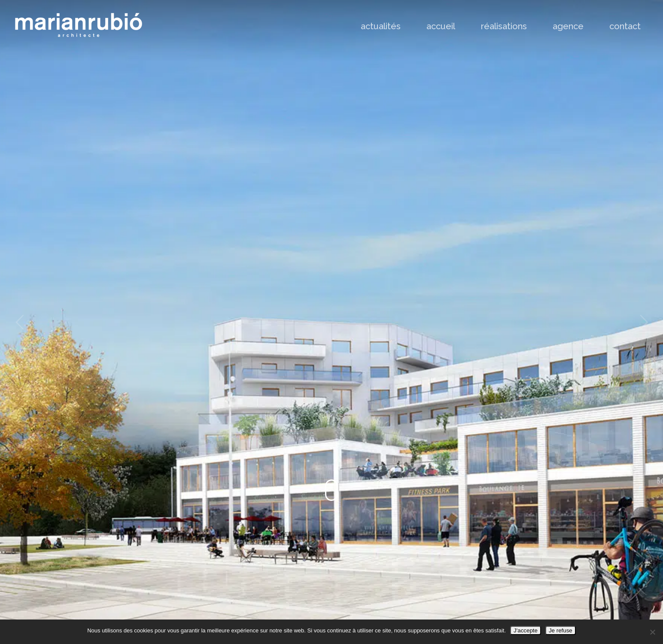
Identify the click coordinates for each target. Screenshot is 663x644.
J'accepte (526, 630)
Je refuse (561, 630)
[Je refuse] (652, 632)
